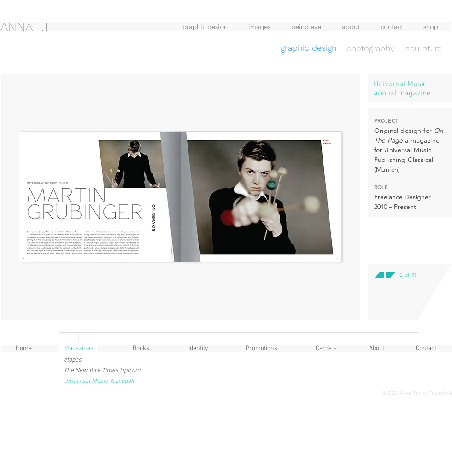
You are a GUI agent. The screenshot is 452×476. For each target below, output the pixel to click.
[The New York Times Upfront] (103, 371)
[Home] (24, 349)
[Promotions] (262, 349)
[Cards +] (326, 349)
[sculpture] (424, 48)
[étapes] (87, 360)
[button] (386, 304)
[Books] (141, 349)
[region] (75, 42)
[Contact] (426, 349)
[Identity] (199, 349)
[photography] (371, 48)
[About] (377, 349)
